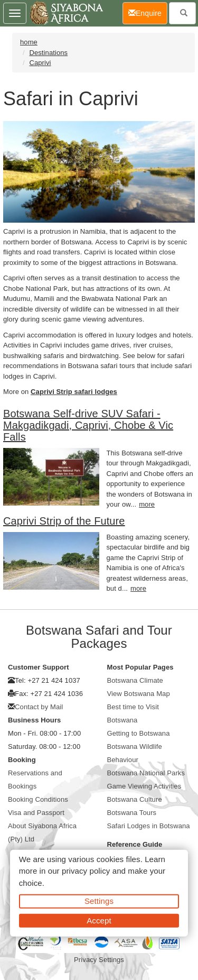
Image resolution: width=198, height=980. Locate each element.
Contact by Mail (39, 707)
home (29, 42)
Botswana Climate (135, 680)
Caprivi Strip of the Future (64, 521)
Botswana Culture (135, 799)
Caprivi (40, 63)
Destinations (48, 53)
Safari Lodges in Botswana (149, 826)
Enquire (148, 12)
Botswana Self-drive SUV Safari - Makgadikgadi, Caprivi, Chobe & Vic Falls (88, 425)
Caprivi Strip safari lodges (74, 392)
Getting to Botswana (139, 733)
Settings (99, 901)
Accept (99, 920)
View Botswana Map (139, 694)
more (147, 504)
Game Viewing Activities (144, 786)
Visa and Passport (36, 813)
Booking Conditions (38, 799)
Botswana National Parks (146, 773)
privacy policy (86, 871)
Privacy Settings (99, 960)
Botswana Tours (132, 813)
